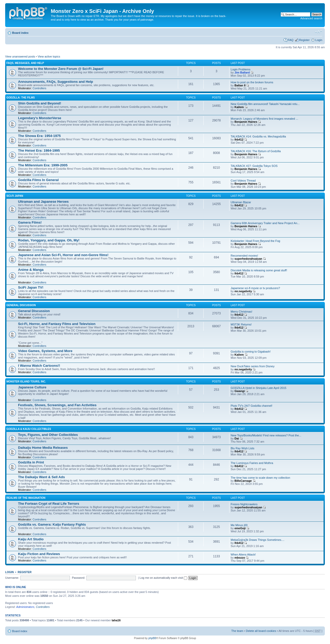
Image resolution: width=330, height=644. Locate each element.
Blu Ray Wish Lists (243, 448)
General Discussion (21, 305)
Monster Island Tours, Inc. (26, 382)
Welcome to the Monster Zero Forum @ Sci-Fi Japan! (61, 69)
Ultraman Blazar (241, 202)
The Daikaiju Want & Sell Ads (41, 477)
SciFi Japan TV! (31, 287)
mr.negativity (243, 291)
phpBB (152, 638)
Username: (12, 578)
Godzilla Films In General (38, 180)
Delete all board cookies (261, 631)
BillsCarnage (243, 481)
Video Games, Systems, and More (45, 351)
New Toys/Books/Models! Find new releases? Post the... (266, 435)
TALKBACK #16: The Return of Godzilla (256, 151)
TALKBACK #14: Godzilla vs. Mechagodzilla (258, 136)
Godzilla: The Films (21, 98)
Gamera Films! (30, 222)
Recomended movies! (244, 256)
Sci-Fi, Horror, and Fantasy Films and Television (57, 324)
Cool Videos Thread (243, 181)
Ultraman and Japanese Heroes (43, 202)
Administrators (25, 607)
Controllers (39, 88)
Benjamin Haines (246, 122)
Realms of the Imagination (26, 498)
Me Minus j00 (239, 525)
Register (304, 40)
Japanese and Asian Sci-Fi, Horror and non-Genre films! (63, 255)
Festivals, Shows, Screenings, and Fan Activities (57, 405)
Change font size (319, 32)
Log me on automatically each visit (163, 578)
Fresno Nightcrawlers (244, 504)
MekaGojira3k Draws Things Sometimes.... (258, 540)
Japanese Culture (32, 387)
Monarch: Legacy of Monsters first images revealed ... (265, 119)
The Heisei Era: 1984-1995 (39, 150)
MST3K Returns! (241, 324)
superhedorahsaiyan (248, 259)
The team (237, 631)
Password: (79, 578)
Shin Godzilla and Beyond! (40, 103)
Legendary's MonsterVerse (40, 118)
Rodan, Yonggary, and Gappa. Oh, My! (49, 240)
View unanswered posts (20, 56)
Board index (20, 33)
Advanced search (311, 18)
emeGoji (240, 528)
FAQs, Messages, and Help (25, 63)
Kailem (239, 107)
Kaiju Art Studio (31, 539)
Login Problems (241, 69)
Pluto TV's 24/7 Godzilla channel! (252, 406)
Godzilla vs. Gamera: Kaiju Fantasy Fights (52, 524)
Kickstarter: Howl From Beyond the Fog (255, 241)
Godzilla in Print (31, 462)
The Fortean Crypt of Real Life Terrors (49, 504)
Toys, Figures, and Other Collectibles (48, 435)
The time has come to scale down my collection (261, 478)
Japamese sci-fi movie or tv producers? (255, 288)
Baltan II (240, 85)
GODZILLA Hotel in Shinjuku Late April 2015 (259, 388)
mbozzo (240, 558)
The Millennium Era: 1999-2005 (43, 165)
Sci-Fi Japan (15, 196)
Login (319, 40)
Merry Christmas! (242, 312)
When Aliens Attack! (243, 555)
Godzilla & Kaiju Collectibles (29, 429)
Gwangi (240, 391)
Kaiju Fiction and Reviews (39, 554)
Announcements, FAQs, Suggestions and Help (56, 82)
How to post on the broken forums (252, 82)
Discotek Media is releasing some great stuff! (259, 270)
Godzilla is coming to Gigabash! (251, 352)
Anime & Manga (31, 270)
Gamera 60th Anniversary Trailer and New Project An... (265, 223)
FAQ (291, 40)
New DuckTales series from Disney (253, 366)
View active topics (49, 56)
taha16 (116, 620)
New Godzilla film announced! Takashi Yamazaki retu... (265, 104)
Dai (237, 438)
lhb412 (239, 140)
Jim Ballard (242, 72)
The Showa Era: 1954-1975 (39, 136)
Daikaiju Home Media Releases (43, 448)
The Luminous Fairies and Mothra (252, 463)
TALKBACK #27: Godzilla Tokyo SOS (254, 166)
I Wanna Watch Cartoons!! (39, 366)
